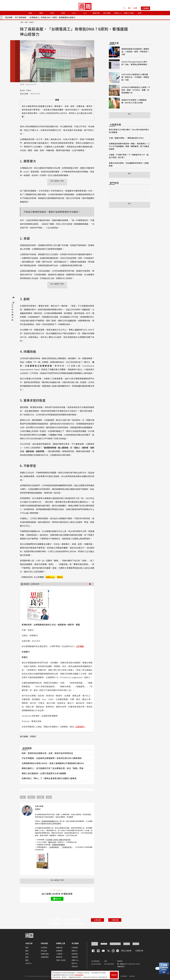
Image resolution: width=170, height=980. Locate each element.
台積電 (40, 797)
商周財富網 (45, 954)
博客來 (60, 577)
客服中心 (75, 951)
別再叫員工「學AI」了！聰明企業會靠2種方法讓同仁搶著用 (49, 778)
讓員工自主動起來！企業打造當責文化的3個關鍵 (44, 773)
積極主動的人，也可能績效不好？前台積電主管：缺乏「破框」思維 (53, 768)
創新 (49, 797)
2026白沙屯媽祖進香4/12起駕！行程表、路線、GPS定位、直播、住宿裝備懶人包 (136, 90)
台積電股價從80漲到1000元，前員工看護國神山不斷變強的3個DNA (53, 763)
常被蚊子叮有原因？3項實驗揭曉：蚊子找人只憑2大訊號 (134, 101)
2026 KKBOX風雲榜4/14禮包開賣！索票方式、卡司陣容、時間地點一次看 (135, 77)
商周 (22, 22)
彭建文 (31, 797)
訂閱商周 (75, 948)
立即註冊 (97, 920)
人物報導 (59, 954)
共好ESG (28, 963)
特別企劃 (44, 951)
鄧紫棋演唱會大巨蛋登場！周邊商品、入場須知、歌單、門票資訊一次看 (135, 52)
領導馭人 (32, 22)
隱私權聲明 (124, 976)
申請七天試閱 (61, 960)
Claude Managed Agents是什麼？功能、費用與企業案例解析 (134, 63)
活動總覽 (75, 957)
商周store (50, 577)
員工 (23, 797)
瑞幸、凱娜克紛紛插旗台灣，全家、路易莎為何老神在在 (47, 753)
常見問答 (75, 954)
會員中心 (75, 963)
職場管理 (59, 957)
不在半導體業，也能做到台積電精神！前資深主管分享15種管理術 (52, 758)
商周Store (118, 13)
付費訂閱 (115, 920)
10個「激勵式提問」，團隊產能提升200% (126, 138)
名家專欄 (44, 948)
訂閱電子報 (139, 950)
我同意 (114, 975)
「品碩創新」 (80, 727)
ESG (85, 13)
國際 (27, 951)
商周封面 (59, 948)
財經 (27, 954)
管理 (26, 22)
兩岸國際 (59, 951)
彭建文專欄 (24, 94)
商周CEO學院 (129, 13)
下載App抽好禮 (126, 950)
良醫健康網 (45, 957)
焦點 (27, 948)
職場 (27, 960)
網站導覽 (132, 976)
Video (74, 13)
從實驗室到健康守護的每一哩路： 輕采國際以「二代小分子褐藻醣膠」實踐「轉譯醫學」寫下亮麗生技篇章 (129, 146)
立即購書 (80, 646)
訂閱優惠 (145, 8)
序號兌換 (75, 966)
